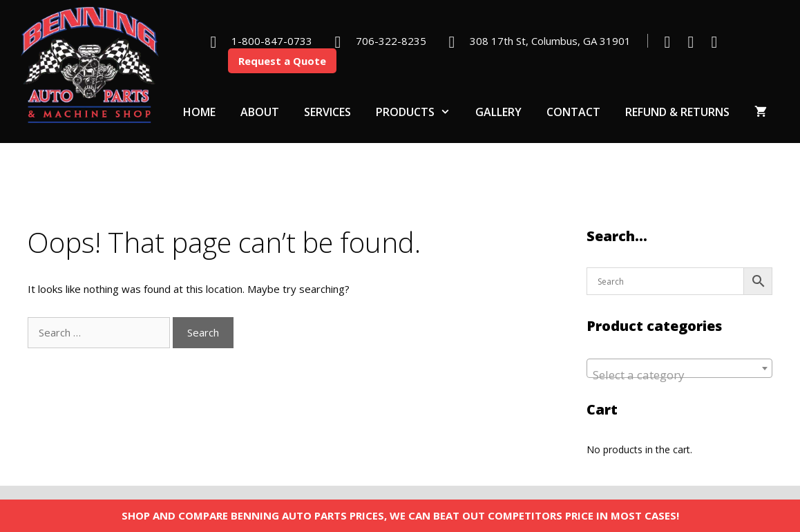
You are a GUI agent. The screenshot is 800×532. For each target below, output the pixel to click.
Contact (573, 112)
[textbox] (680, 375)
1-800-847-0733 (272, 41)
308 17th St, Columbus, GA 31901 (550, 41)
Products (419, 112)
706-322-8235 (391, 41)
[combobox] (680, 368)
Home (199, 112)
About (260, 112)
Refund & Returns (677, 112)
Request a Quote (282, 61)
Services (327, 112)
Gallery (498, 112)
